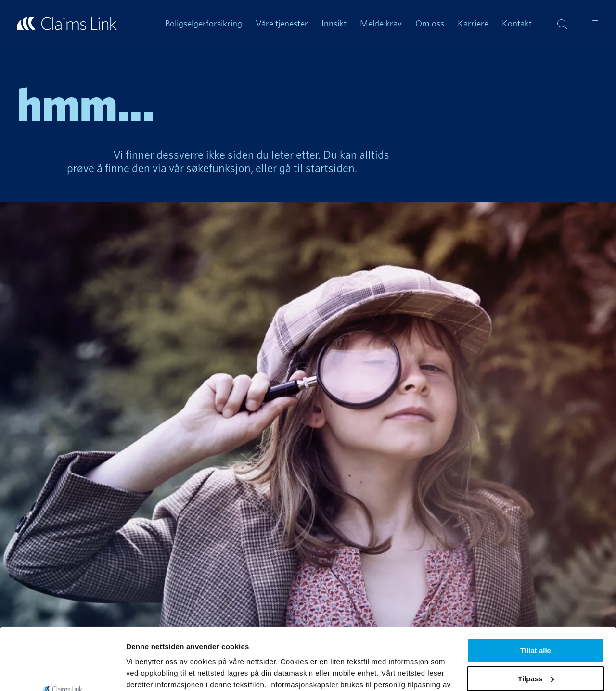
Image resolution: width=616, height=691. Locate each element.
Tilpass (536, 617)
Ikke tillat (536, 645)
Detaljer (140, 672)
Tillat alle (536, 588)
